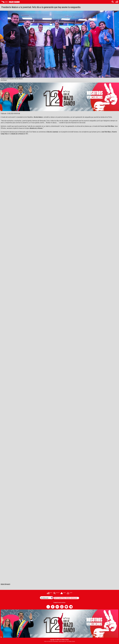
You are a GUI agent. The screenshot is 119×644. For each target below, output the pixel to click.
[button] (48, 607)
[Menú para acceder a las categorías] (117, 2)
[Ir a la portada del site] (63, 593)
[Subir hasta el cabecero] (69, 593)
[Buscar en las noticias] (113, 2)
